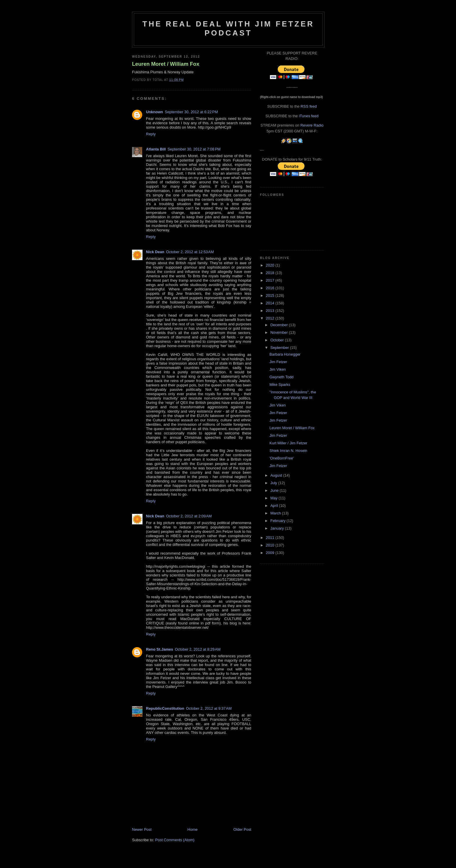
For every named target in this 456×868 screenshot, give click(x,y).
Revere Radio (312, 125)
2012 (271, 318)
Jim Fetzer (278, 362)
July (274, 483)
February (279, 521)
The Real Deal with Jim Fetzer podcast (228, 28)
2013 (271, 311)
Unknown (155, 112)
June (275, 490)
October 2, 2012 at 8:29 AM (198, 649)
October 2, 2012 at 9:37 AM (209, 708)
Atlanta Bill (156, 149)
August (277, 475)
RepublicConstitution (165, 708)
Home (193, 829)
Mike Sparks (280, 385)
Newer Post (142, 829)
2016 (271, 288)
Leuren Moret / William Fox (166, 64)
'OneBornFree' (282, 458)
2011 (271, 538)
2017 (271, 280)
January (278, 528)
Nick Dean (155, 252)
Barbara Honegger (285, 354)
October (278, 340)
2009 (271, 553)
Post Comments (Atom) (175, 840)
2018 (271, 273)
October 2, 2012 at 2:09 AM (189, 516)
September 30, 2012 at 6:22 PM (191, 112)
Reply (151, 134)
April (275, 506)
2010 (271, 545)
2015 (271, 295)
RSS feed (309, 106)
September (280, 348)
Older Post (242, 829)
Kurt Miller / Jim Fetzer (288, 443)
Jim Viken (277, 369)
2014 (271, 303)
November (280, 332)
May (275, 498)
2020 (271, 265)
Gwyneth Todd (281, 377)
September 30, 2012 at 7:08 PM (194, 149)
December (280, 325)
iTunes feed (309, 116)
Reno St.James (160, 649)
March (276, 513)
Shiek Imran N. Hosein (288, 451)
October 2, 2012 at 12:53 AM (190, 252)
